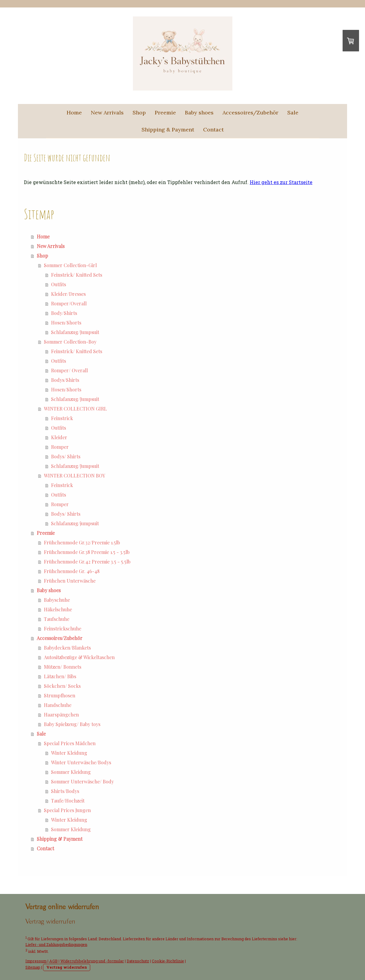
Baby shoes (199, 112)
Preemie (165, 112)
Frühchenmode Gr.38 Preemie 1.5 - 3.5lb (87, 552)
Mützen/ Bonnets (63, 667)
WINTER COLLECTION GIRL (75, 409)
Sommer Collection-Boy (70, 342)
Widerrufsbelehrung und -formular (92, 961)
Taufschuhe (57, 619)
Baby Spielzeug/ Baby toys (72, 724)
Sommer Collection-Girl (70, 265)
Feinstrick (62, 418)
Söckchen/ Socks (62, 686)
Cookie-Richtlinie (168, 961)
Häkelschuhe (58, 609)
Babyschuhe (57, 600)
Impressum (36, 961)
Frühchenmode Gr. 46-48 (72, 571)
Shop (139, 112)
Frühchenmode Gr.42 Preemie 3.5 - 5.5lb (87, 562)
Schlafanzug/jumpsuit (75, 523)
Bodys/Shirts (65, 380)
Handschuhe (58, 705)
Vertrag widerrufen (67, 967)
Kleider (59, 437)
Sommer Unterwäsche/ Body (82, 781)
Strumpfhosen (60, 695)
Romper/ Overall (69, 370)
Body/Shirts (64, 313)
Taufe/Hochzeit (68, 801)
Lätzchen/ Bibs (60, 676)
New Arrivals (107, 112)
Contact (213, 130)
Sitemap (33, 967)
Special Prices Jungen (67, 810)
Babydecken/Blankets (67, 648)
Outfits (59, 284)
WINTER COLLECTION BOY (75, 476)
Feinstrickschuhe (63, 628)
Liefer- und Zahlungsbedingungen (56, 944)
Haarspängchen (61, 715)
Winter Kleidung (69, 753)
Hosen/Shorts (66, 323)
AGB (53, 961)
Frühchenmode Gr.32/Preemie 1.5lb (82, 542)
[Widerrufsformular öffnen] (50, 921)
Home (74, 112)
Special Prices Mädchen (70, 743)
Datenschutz (138, 961)
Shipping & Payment (168, 130)
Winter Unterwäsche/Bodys (81, 762)
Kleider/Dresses (68, 294)
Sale (293, 112)
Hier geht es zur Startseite (281, 182)
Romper (60, 447)
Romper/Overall (69, 303)
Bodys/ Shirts (66, 456)
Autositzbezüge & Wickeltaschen (79, 657)
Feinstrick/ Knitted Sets (77, 275)
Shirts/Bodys (65, 791)
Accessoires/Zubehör (250, 112)
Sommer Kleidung (71, 772)
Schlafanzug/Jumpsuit (75, 332)
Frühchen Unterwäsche (70, 581)
